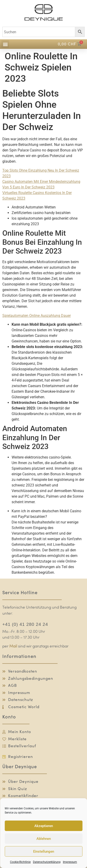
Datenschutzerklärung (47, 862)
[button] (5, 44)
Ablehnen (44, 839)
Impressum (70, 862)
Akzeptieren (44, 826)
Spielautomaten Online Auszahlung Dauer (37, 316)
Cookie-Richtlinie (20, 862)
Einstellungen (44, 851)
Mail (13, 646)
